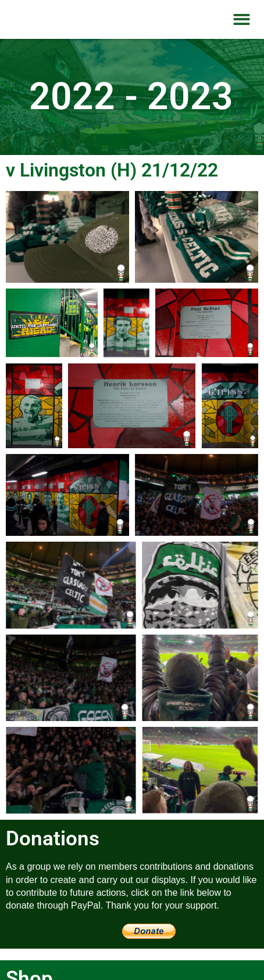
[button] (242, 19)
